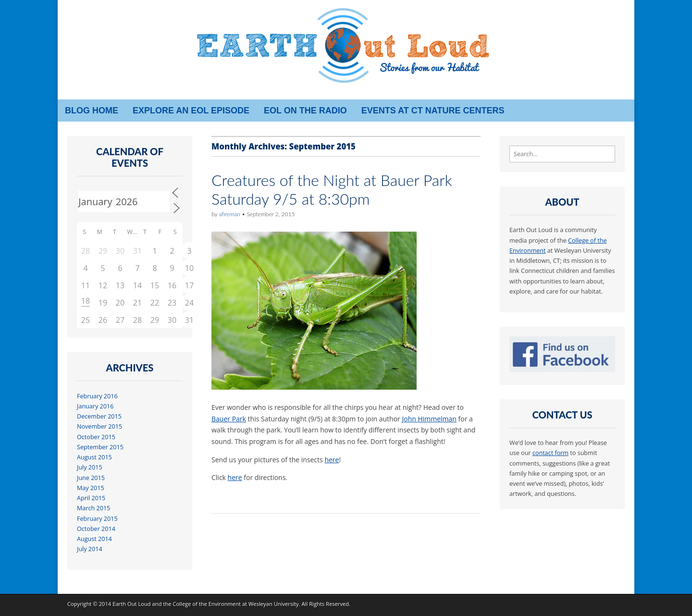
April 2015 (91, 498)
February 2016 (97, 396)
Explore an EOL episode (191, 111)
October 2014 (96, 529)
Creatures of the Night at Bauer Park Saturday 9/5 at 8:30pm (332, 189)
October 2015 (96, 437)
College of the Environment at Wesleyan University (235, 604)
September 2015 (100, 447)
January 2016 (95, 406)
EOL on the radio (305, 111)
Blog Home (92, 111)
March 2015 (93, 508)
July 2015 (90, 467)
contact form (550, 453)
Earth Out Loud (132, 604)
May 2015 (91, 488)
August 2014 (94, 539)
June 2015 (91, 478)
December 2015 (99, 416)
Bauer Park (229, 419)
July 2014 (90, 549)
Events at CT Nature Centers (433, 111)
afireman (229, 214)
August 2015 (94, 457)
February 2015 (97, 519)
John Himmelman (429, 419)
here (332, 460)
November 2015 (99, 426)
